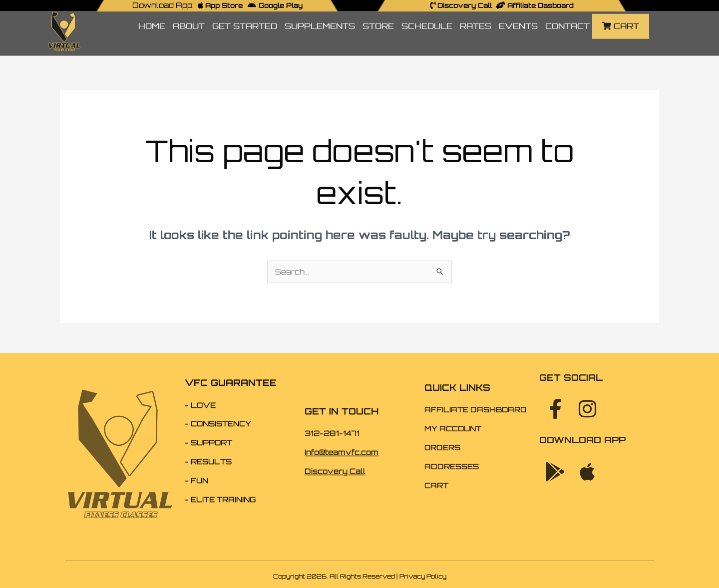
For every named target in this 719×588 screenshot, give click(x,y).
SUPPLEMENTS (320, 14)
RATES (476, 14)
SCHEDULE (427, 14)
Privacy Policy (423, 576)
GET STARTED (245, 14)
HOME (152, 14)
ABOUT (189, 14)
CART (621, 14)
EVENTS (518, 14)
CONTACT (567, 14)
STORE (378, 14)
